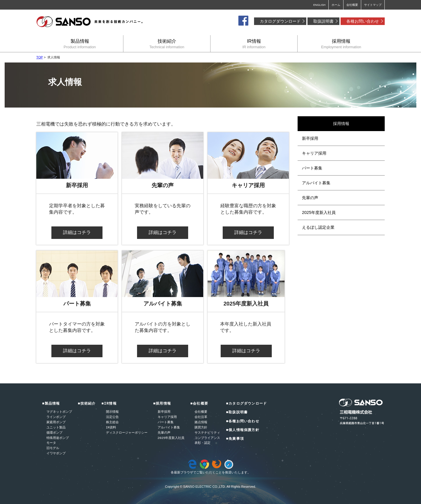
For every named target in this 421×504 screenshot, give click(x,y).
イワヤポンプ (56, 454)
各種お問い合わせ (363, 21)
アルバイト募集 (316, 183)
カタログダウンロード (280, 21)
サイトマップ (373, 5)
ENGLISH (319, 5)
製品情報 (80, 44)
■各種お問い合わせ (242, 422)
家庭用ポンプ (56, 422)
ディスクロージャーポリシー (127, 433)
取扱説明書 (323, 21)
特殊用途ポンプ (58, 438)
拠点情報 (201, 422)
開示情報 (112, 412)
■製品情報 (51, 404)
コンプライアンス (207, 438)
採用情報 (341, 44)
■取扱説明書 (237, 413)
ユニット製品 (56, 428)
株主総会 (112, 422)
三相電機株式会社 (90, 22)
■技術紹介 (87, 404)
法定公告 (112, 417)
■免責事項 (235, 439)
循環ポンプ (54, 433)
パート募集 (312, 168)
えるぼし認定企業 (318, 227)
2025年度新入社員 (319, 212)
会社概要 (352, 5)
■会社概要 (199, 404)
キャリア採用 (314, 153)
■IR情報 (109, 404)
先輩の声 (310, 198)
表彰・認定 (203, 443)
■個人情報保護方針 (242, 430)
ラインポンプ (56, 417)
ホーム (336, 5)
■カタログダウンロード (246, 404)
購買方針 (201, 428)
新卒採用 (310, 138)
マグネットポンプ (59, 412)
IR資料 (111, 428)
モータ (51, 443)
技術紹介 (167, 44)
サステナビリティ (207, 433)
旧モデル (53, 448)
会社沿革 (201, 417)
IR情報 (254, 44)
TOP (40, 57)
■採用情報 (162, 404)
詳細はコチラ (77, 232)
